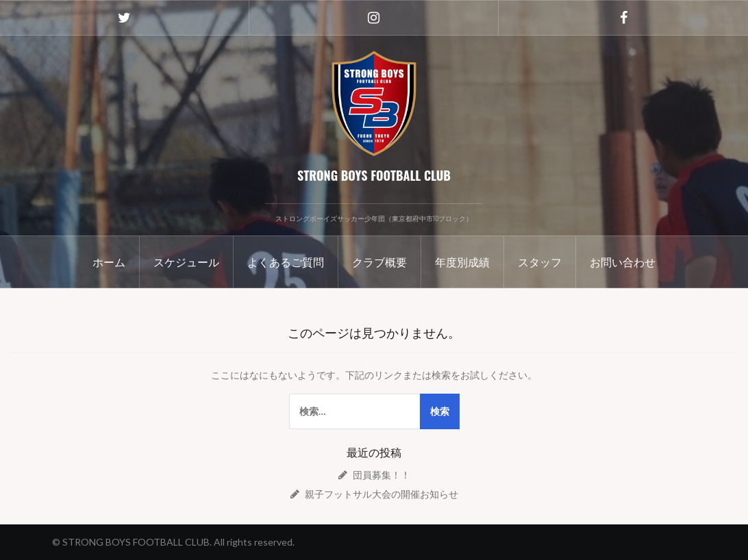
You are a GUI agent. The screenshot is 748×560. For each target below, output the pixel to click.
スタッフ (540, 262)
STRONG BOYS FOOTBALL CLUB (374, 175)
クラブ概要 (379, 262)
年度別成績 (462, 262)
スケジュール (186, 262)
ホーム (109, 262)
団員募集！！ (382, 475)
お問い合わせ (623, 262)
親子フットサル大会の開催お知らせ (382, 494)
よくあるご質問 (286, 262)
